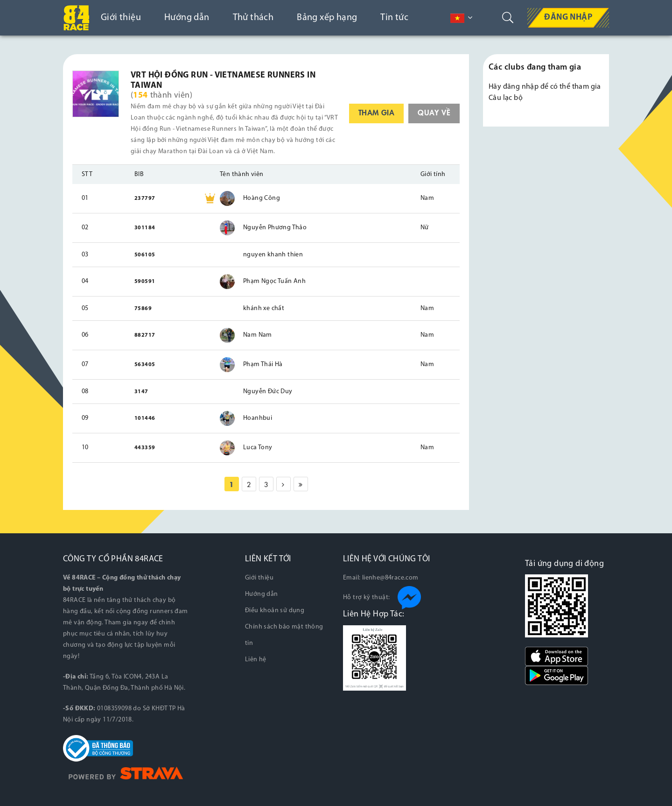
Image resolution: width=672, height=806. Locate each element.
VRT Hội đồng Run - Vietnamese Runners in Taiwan (223, 81)
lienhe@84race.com (390, 578)
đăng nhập (521, 87)
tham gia (376, 112)
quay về (434, 112)
